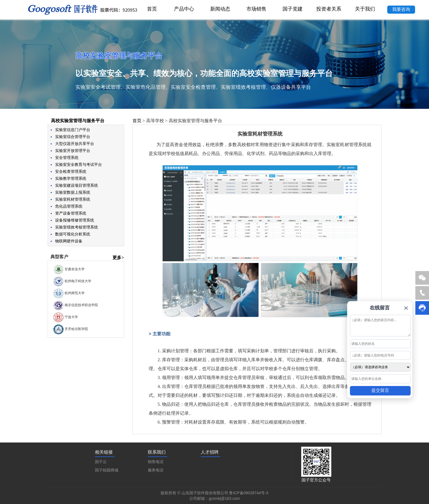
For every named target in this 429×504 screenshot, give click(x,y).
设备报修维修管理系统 (75, 220)
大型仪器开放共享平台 (75, 144)
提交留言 (380, 390)
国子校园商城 (107, 470)
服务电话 (156, 470)
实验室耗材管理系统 (73, 199)
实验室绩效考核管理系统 (77, 227)
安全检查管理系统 (71, 172)
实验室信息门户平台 (73, 130)
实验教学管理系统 (71, 179)
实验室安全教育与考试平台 (79, 165)
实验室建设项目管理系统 (77, 185)
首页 (137, 121)
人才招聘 (210, 452)
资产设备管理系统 (71, 213)
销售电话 (156, 462)
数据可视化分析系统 (73, 234)
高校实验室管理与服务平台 (78, 121)
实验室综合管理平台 (73, 137)
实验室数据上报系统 (73, 192)
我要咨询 (401, 9)
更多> (118, 258)
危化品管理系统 (69, 206)
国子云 (101, 462)
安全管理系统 (67, 158)
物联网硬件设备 (69, 241)
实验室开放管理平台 (73, 151)
